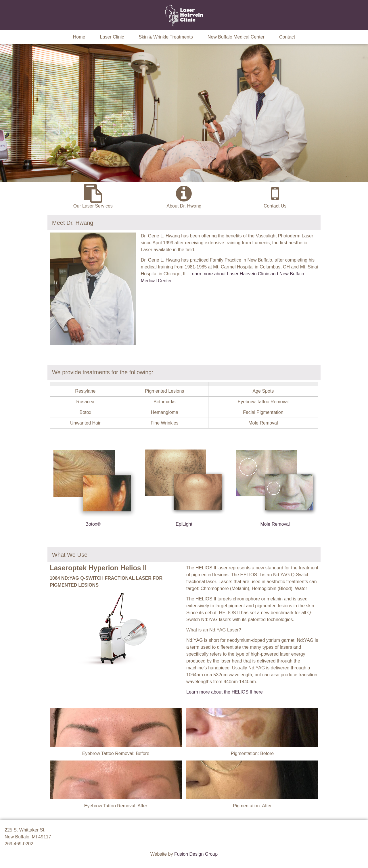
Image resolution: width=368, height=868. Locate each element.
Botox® (93, 524)
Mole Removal (275, 524)
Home (79, 37)
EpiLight (184, 524)
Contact (287, 37)
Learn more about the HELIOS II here (225, 692)
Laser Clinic (112, 37)
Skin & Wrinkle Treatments (166, 37)
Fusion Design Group (196, 854)
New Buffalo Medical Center (236, 37)
